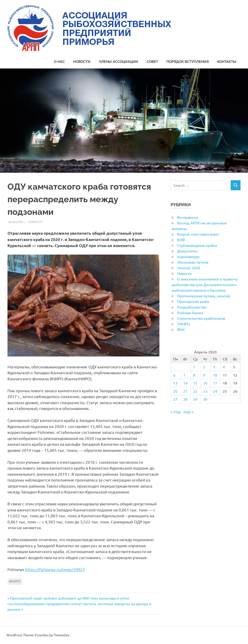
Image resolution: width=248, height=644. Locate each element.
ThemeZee (61, 635)
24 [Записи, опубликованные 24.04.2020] (215, 391)
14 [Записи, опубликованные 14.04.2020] (185, 383)
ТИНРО (183, 324)
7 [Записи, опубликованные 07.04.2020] (184, 375)
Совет (152, 62)
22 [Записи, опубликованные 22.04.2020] (195, 391)
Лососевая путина (193, 262)
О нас (59, 62)
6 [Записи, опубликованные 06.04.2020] (174, 375)
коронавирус (188, 256)
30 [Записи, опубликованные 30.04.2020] (205, 399)
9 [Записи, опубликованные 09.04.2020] (204, 375)
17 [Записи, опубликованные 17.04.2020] (215, 383)
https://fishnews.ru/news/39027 (55, 569)
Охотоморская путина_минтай (204, 296)
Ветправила (188, 217)
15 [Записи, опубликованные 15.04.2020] (195, 383)
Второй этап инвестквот (198, 234)
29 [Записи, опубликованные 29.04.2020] (195, 399)
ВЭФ (181, 240)
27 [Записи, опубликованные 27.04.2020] (175, 399)
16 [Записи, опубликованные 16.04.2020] (205, 383)
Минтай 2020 (189, 268)
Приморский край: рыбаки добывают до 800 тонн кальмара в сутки (70, 598)
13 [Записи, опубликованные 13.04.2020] (175, 383)
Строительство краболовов (201, 318)
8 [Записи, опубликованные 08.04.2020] (194, 375)
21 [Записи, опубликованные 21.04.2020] (185, 391)
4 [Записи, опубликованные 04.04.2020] (224, 367)
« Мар (176, 412)
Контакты (227, 62)
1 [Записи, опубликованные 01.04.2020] (194, 367)
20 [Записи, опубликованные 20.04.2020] (175, 391)
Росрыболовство (192, 307)
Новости (82, 62)
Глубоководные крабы (197, 245)
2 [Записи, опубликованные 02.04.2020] (204, 367)
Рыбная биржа (190, 313)
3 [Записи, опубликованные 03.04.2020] (214, 367)
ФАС (181, 329)
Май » (189, 412)
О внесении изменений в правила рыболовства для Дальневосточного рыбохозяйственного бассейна (205, 284)
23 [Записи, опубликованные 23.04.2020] (205, 391)
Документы (187, 251)
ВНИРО (15, 581)
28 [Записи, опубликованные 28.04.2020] (185, 399)
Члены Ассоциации (119, 62)
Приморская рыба (193, 301)
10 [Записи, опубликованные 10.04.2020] (215, 375)
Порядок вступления (188, 62)
